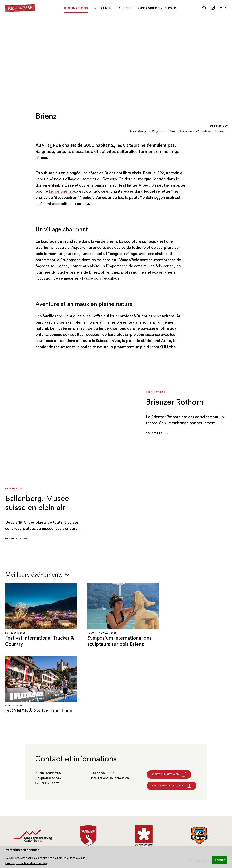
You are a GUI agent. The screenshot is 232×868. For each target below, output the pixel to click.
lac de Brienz (60, 191)
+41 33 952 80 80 (104, 700)
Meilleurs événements (37, 575)
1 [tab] (108, 788)
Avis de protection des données (26, 863)
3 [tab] (123, 788)
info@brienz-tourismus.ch (110, 705)
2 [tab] (116, 788)
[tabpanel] (33, 763)
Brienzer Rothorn (175, 402)
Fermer (220, 860)
